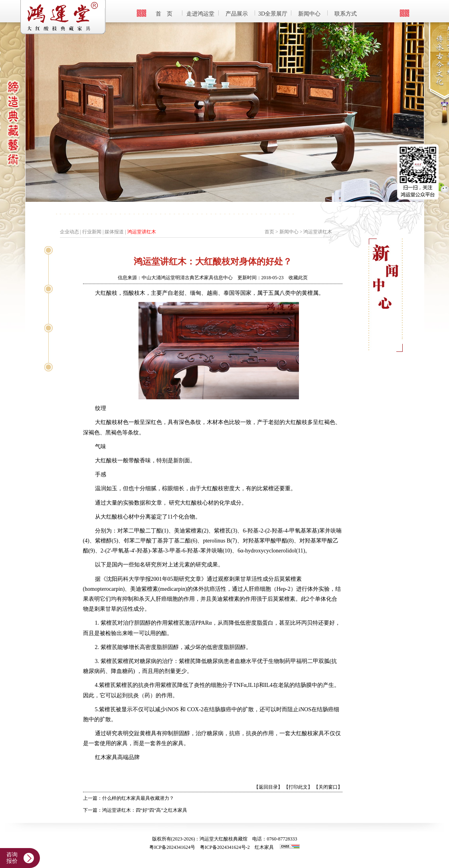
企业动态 (69, 232)
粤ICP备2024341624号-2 (225, 847)
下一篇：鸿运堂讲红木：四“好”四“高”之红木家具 (135, 810)
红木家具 (264, 847)
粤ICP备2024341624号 (172, 847)
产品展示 (237, 14)
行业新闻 (92, 232)
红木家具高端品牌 (117, 757)
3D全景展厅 (273, 14)
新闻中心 (309, 14)
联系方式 (346, 14)
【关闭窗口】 (328, 787)
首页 (269, 232)
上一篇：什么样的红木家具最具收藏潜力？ (129, 798)
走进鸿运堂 (200, 14)
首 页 (164, 14)
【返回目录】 (268, 787)
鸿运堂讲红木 (142, 232)
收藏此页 (298, 278)
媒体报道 (114, 232)
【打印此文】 (298, 787)
